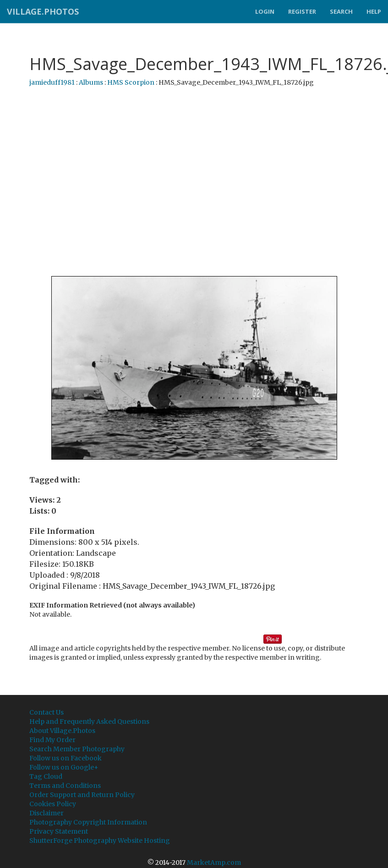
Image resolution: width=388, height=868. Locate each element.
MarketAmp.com (214, 863)
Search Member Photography (77, 749)
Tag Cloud (46, 776)
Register (302, 11)
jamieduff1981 (52, 82)
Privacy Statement (59, 831)
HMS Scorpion (131, 82)
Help (374, 11)
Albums (91, 82)
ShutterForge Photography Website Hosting (100, 841)
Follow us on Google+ (64, 767)
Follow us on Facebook (66, 758)
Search (341, 11)
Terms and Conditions (65, 786)
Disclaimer (46, 813)
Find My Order (52, 740)
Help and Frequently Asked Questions (89, 722)
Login (265, 11)
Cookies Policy (53, 804)
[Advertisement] (191, 182)
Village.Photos (43, 11)
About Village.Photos (62, 731)
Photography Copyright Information (88, 822)
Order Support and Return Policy (82, 795)
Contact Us (46, 712)
